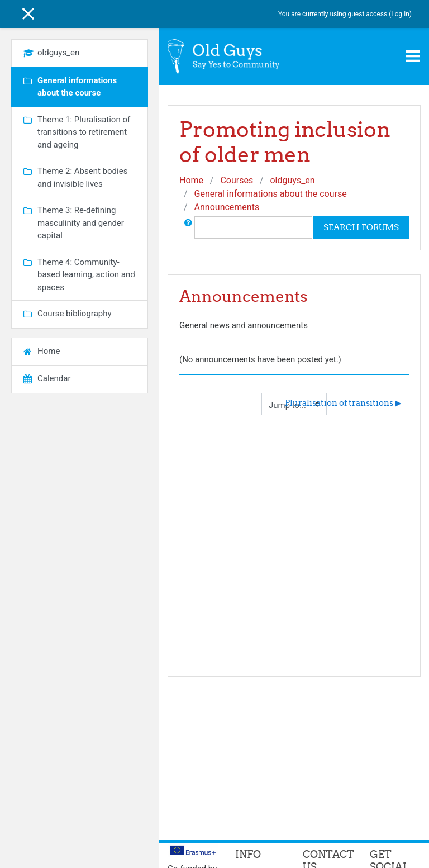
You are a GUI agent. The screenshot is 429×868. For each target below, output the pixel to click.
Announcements (227, 207)
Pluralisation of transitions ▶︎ (343, 403)
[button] (188, 227)
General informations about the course (271, 194)
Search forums (361, 227)
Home (191, 180)
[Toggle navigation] (413, 56)
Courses (237, 180)
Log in (400, 14)
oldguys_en (292, 180)
